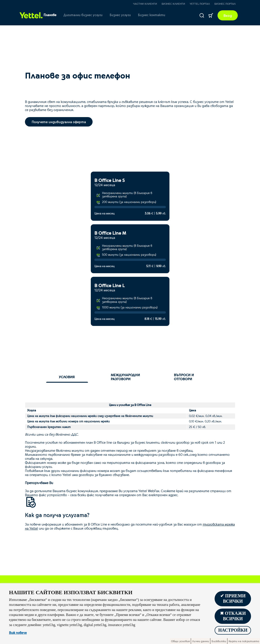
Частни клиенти (145, 4)
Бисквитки (219, 641)
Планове (50, 15)
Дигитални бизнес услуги (83, 15)
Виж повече (18, 633)
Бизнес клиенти (173, 4)
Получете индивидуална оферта (59, 122)
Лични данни (201, 641)
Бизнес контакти (152, 15)
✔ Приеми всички (233, 599)
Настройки (233, 630)
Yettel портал (200, 4)
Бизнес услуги (120, 15)
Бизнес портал (225, 4)
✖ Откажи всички (233, 616)
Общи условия (180, 641)
